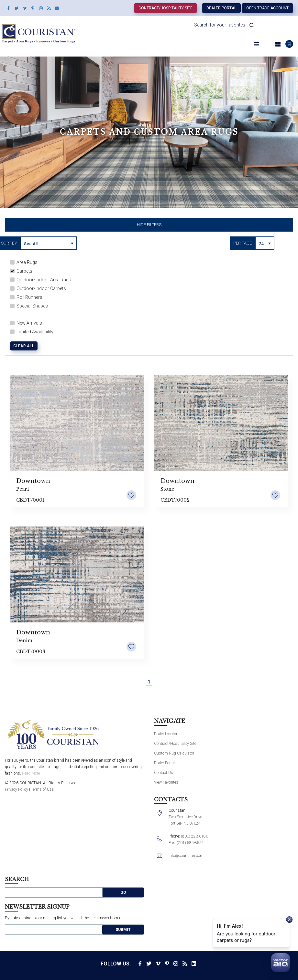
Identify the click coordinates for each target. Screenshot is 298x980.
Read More (31, 773)
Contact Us (164, 773)
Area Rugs (24, 262)
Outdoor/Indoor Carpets (38, 288)
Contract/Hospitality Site (166, 8)
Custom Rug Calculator (174, 753)
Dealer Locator (166, 734)
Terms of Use (42, 789)
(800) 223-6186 (194, 836)
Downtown (33, 481)
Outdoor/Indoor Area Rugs (41, 280)
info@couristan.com (186, 856)
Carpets (21, 271)
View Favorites (166, 782)
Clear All (24, 346)
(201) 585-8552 (190, 843)
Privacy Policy (17, 789)
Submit (123, 930)
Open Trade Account (267, 8)
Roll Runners (26, 297)
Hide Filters (149, 225)
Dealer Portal (221, 8)
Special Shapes (29, 306)
